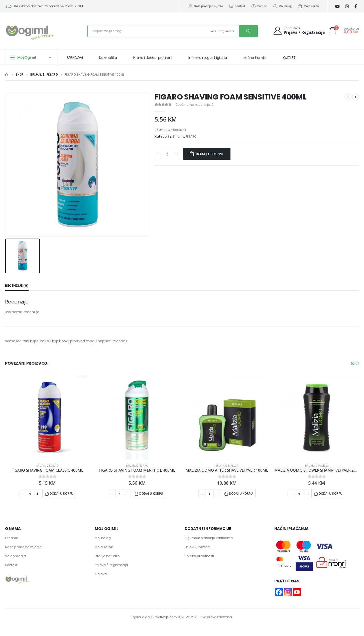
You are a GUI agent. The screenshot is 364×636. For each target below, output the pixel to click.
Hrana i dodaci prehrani (153, 58)
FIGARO (191, 136)
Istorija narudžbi (108, 556)
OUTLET (289, 58)
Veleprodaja (15, 556)
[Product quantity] (168, 154)
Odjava (101, 574)
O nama (12, 538)
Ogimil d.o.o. (141, 617)
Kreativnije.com (165, 617)
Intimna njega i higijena (208, 58)
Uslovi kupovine (197, 547)
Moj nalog (282, 6)
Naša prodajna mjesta (205, 6)
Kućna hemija (255, 58)
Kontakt (237, 6)
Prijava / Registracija (111, 565)
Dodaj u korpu (210, 154)
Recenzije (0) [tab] (17, 286)
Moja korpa (308, 6)
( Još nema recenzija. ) (194, 105)
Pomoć (259, 6)
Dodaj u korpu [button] (62, 494)
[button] (353, 363)
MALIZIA (233, 466)
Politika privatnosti (199, 556)
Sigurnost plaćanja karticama (209, 538)
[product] (47, 417)
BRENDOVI (75, 58)
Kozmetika (108, 58)
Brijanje (178, 136)
